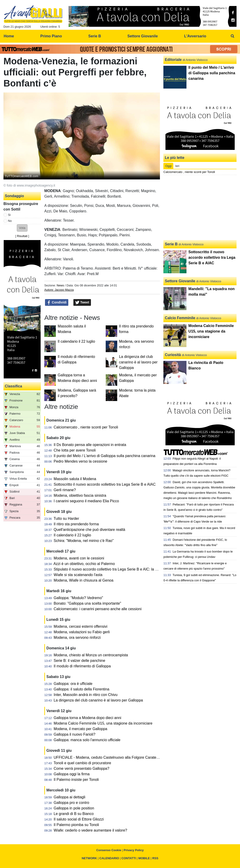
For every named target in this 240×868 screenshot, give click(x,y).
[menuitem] (233, 36)
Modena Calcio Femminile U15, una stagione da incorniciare (103, 723)
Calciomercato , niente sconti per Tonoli (86, 427)
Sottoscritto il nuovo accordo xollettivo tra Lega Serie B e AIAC (105, 484)
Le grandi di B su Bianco (74, 814)
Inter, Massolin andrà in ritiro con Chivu (86, 695)
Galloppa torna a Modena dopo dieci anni (88, 718)
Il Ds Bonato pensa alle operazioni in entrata (90, 445)
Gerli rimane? (65, 490)
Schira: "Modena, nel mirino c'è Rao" (84, 541)
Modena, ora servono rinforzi (77, 638)
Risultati (22, 236)
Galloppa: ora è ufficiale (73, 684)
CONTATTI (129, 858)
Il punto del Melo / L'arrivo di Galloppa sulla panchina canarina (105, 456)
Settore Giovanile (180, 281)
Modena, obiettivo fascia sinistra (80, 495)
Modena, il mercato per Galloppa (81, 729)
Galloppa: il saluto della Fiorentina (82, 689)
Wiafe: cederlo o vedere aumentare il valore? (90, 830)
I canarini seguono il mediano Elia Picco (86, 501)
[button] (22, 228)
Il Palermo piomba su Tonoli (76, 825)
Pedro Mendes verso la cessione (81, 461)
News (60, 285)
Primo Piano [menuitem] (51, 36)
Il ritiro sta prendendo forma (76, 524)
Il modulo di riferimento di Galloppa (82, 666)
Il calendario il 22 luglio (76, 341)
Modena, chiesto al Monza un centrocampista (91, 655)
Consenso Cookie (109, 850)
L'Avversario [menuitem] (195, 36)
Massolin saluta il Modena (75, 479)
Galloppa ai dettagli (70, 797)
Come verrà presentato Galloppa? (82, 768)
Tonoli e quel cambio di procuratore (82, 763)
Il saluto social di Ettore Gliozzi (79, 819)
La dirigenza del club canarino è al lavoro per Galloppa (138, 362)
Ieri (177, 166)
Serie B (171, 244)
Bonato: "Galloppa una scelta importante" (87, 603)
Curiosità (173, 355)
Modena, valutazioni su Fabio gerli (82, 632)
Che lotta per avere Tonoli (75, 450)
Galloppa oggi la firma (72, 774)
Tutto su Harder (66, 519)
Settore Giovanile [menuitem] (143, 36)
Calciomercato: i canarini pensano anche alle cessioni (98, 609)
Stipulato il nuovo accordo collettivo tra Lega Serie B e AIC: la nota (108, 569)
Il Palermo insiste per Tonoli (76, 780)
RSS (155, 858)
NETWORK (89, 858)
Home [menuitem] (9, 36)
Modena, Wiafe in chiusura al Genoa (84, 580)
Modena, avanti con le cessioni (79, 558)
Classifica (13, 386)
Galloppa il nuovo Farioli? (75, 734)
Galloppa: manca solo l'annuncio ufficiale (87, 740)
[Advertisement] (200, 208)
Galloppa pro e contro (72, 803)
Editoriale (173, 60)
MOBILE (144, 858)
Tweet (82, 303)
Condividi (57, 303)
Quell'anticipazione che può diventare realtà (90, 530)
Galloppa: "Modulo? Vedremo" (78, 598)
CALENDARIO (109, 858)
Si (9, 215)
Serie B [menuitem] (95, 36)
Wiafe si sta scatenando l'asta (78, 575)
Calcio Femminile (180, 318)
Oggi (168, 166)
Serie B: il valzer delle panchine (79, 661)
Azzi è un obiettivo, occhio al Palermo (84, 564)
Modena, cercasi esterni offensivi (81, 626)
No (10, 221)
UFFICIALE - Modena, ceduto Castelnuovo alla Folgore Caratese (107, 757)
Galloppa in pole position (74, 808)
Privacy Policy (134, 850)
